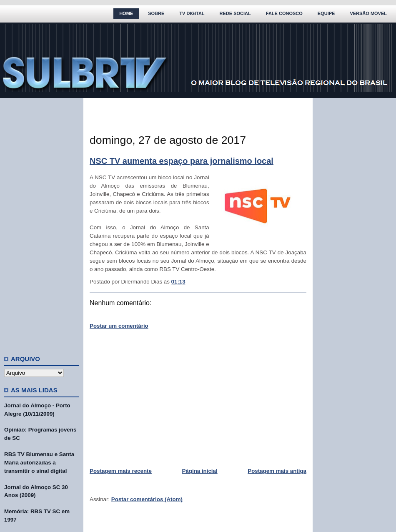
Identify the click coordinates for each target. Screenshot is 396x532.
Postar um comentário (119, 326)
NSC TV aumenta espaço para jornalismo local (182, 161)
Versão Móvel (368, 13)
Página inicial (199, 471)
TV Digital (192, 13)
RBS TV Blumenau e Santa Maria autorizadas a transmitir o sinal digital (39, 463)
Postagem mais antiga (277, 471)
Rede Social (235, 13)
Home (126, 13)
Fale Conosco (284, 13)
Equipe (326, 13)
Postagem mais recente (121, 471)
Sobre (156, 13)
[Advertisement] (42, 223)
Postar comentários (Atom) (147, 499)
